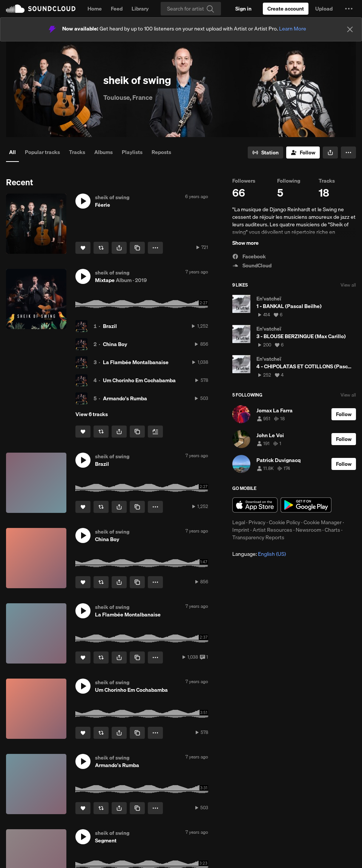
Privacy (257, 522)
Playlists (132, 152)
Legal (239, 522)
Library (140, 9)
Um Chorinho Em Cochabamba (139, 380)
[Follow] (303, 153)
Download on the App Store (255, 505)
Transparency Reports (258, 537)
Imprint (241, 530)
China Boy (115, 344)
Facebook (249, 256)
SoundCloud (41, 9)
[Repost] (101, 248)
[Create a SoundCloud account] (286, 9)
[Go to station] (265, 153)
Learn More (293, 29)
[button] (349, 9)
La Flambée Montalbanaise (136, 362)
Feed (117, 9)
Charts (332, 530)
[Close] (350, 29)
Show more (245, 243)
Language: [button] (259, 554)
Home (95, 9)
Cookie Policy (285, 522)
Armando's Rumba (125, 398)
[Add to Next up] (155, 432)
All (12, 152)
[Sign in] (243, 9)
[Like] (83, 248)
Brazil (110, 326)
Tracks (77, 152)
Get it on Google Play (306, 505)
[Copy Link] (137, 248)
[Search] (191, 9)
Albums (104, 152)
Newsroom (308, 530)
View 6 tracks (92, 414)
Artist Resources (272, 530)
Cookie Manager (323, 522)
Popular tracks (42, 152)
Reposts (161, 152)
